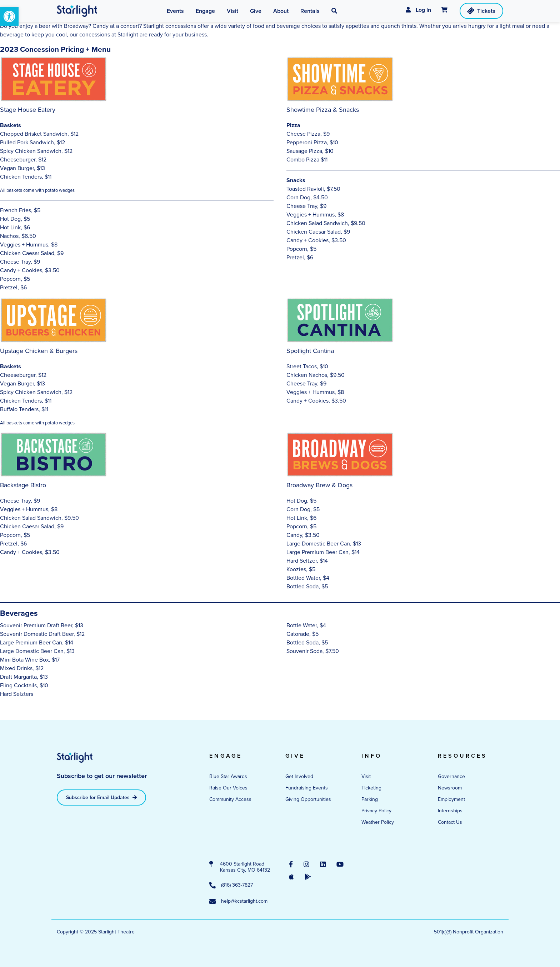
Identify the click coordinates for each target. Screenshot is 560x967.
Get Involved (299, 776)
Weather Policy (378, 822)
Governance (451, 776)
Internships (450, 811)
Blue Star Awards (228, 776)
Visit (366, 776)
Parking (370, 799)
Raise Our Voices (228, 788)
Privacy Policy (376, 811)
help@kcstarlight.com (238, 902)
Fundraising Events (307, 788)
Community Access (230, 799)
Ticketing (371, 788)
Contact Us (450, 822)
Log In (418, 10)
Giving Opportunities (308, 799)
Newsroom (450, 788)
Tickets (481, 11)
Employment (451, 799)
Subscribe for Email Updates (101, 797)
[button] (9, 16)
